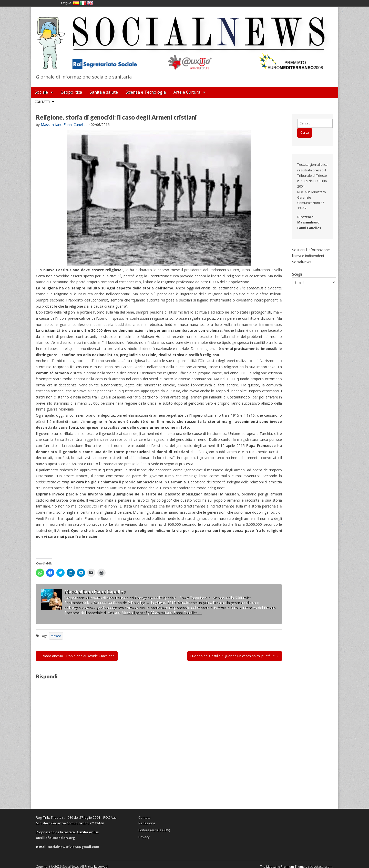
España (76, 3)
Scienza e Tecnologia (146, 92)
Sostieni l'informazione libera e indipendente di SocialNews (311, 256)
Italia (83, 3)
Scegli (297, 274)
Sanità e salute (104, 92)
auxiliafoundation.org (55, 838)
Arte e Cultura (187, 92)
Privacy (144, 837)
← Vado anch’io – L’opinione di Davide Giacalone (77, 656)
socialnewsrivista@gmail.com (74, 847)
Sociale (41, 92)
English (90, 3)
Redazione (147, 823)
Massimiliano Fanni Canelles (64, 125)
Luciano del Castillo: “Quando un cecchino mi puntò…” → (235, 656)
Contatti (42, 102)
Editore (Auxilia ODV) (154, 830)
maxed (56, 636)
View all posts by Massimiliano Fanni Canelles (162, 613)
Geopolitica (71, 92)
